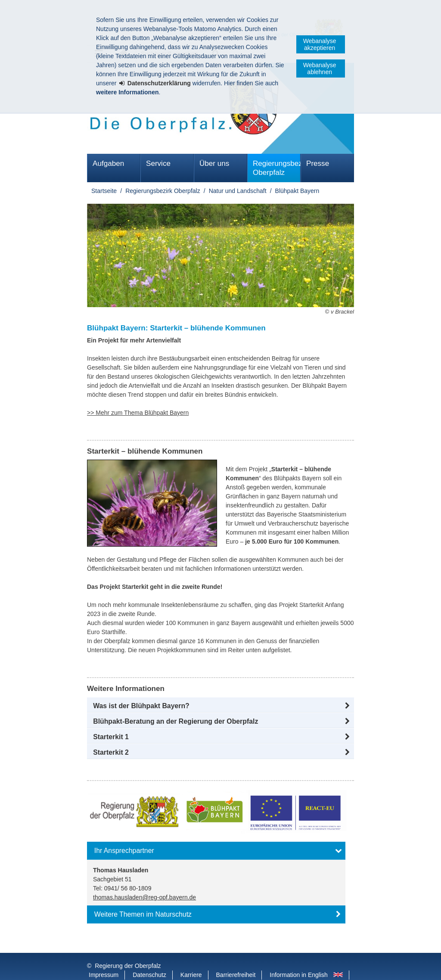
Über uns (214, 163)
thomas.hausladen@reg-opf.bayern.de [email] (144, 897)
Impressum (104, 958)
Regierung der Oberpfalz (128, 949)
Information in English (299, 958)
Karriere (191, 958)
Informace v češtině (115, 967)
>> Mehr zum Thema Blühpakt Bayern (138, 413)
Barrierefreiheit (236, 958)
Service (158, 163)
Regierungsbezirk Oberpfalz (277, 168)
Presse (318, 163)
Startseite (104, 191)
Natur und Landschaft (238, 191)
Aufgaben (108, 163)
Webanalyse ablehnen (320, 68)
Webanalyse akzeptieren (320, 44)
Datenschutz (149, 958)
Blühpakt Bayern (297, 191)
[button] (220, 706)
